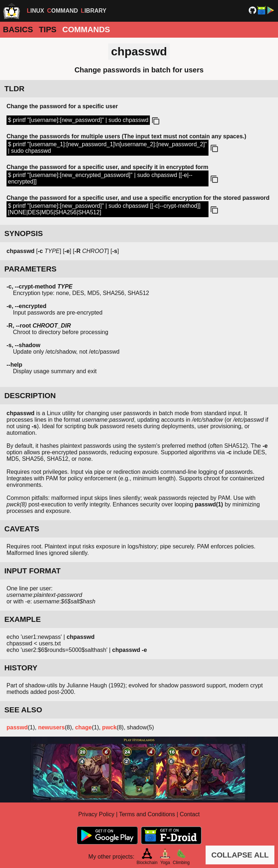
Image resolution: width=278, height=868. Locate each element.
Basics (18, 30)
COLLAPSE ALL (240, 855)
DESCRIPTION (30, 395)
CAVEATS (22, 529)
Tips (48, 30)
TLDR (14, 89)
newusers (51, 727)
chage (83, 727)
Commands (86, 30)
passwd (17, 727)
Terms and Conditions (147, 814)
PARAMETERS (30, 269)
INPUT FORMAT (33, 571)
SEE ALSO (23, 710)
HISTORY (21, 668)
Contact (190, 814)
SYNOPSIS (24, 233)
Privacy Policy (96, 814)
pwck (109, 727)
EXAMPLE (23, 619)
